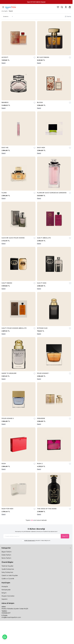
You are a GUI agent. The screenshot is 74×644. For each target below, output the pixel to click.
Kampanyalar (6, 590)
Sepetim (5, 599)
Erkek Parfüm (6, 555)
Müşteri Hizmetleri (8, 596)
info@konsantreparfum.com (11, 617)
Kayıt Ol (65, 536)
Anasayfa (5, 587)
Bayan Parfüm (7, 552)
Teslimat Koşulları (7, 566)
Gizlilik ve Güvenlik (8, 579)
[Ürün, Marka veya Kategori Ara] (62, 7)
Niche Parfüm (6, 558)
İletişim (4, 593)
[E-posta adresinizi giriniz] (36, 536)
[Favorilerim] (58, 7)
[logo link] (13, 7)
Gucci (4, 63)
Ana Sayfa (4, 11)
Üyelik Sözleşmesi (8, 569)
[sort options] (8, 16)
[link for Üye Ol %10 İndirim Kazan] (36, 2)
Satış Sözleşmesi (7, 572)
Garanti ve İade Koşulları (10, 575)
